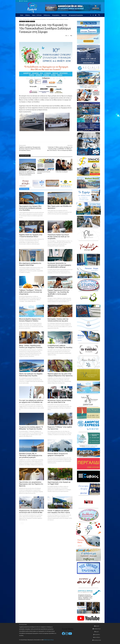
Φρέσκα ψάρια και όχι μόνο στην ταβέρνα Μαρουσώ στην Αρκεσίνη (60, 375)
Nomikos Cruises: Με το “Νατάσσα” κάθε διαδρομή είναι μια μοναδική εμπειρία (31, 455)
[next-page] (23, 178)
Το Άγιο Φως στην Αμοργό (62, 172)
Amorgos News (26, 19)
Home (22, 15)
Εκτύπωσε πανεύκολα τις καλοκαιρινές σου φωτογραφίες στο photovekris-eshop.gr (59, 265)
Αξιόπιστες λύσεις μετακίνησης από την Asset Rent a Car (59, 401)
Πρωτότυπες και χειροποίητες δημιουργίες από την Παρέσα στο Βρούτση (31, 484)
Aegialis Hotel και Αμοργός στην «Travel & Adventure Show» (31, 236)
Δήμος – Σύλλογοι (37, 15)
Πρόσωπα (64, 15)
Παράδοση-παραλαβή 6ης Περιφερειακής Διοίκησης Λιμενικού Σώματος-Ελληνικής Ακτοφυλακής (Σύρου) (30, 149)
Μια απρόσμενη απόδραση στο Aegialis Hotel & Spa (30, 264)
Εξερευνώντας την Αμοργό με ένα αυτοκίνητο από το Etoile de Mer (31, 512)
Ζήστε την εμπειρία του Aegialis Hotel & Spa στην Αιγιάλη (31, 375)
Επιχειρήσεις (56, 15)
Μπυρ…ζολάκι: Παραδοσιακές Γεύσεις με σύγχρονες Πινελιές (31, 347)
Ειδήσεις (28, 15)
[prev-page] (20, 178)
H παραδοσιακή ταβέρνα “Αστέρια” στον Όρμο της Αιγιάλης (60, 347)
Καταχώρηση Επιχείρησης (76, 15)
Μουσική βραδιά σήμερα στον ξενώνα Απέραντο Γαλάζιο (30, 320)
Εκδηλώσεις (47, 15)
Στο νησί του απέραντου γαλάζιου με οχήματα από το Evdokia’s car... (31, 401)
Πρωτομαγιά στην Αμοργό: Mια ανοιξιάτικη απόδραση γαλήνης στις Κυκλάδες (30, 208)
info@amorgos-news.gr (48, 640)
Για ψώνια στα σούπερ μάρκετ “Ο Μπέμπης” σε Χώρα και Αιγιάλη (31, 428)
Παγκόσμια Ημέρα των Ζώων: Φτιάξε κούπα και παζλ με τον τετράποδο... (59, 237)
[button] (99, 15)
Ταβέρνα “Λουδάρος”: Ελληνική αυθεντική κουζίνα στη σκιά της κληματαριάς (31, 292)
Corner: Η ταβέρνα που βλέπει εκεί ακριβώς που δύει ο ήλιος (59, 512)
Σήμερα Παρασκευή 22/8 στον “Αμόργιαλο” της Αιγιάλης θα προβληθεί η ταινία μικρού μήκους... (58, 293)
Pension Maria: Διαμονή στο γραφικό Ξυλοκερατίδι (58, 455)
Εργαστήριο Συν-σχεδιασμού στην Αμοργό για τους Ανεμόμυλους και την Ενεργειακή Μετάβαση (27, 173)
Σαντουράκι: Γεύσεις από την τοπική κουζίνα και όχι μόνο (58, 320)
